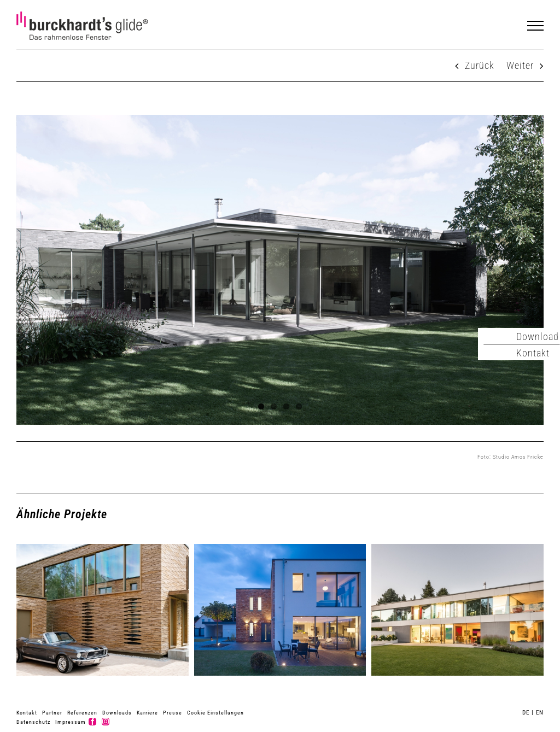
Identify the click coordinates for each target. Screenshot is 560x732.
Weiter (520, 65)
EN (540, 713)
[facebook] (92, 722)
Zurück (480, 65)
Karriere (147, 713)
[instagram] (106, 722)
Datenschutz (33, 722)
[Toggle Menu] (536, 26)
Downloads (117, 713)
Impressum (71, 722)
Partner (52, 713)
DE (526, 713)
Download (538, 336)
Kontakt (27, 713)
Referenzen (82, 713)
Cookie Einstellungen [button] (215, 713)
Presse (173, 713)
